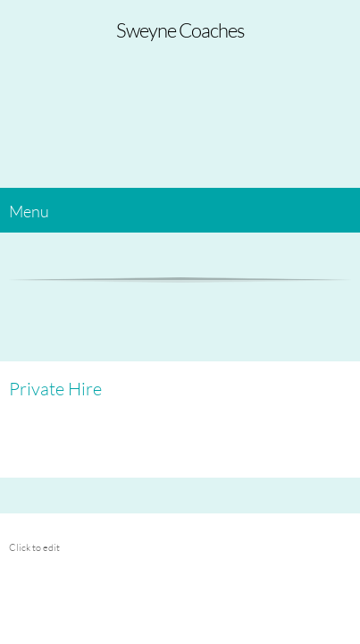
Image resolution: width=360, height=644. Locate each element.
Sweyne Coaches (180, 30)
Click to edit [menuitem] (34, 547)
